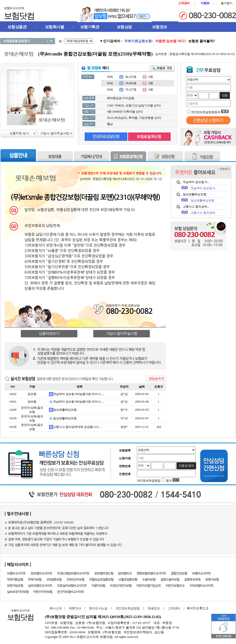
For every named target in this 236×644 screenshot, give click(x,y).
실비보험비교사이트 (40, 586)
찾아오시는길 (98, 608)
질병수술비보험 (170, 580)
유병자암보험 (15, 586)
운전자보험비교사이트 (71, 592)
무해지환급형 (15, 580)
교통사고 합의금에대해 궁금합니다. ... (78, 427)
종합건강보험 (179, 573)
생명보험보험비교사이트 (151, 573)
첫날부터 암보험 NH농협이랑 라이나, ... (79, 394)
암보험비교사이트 (41, 573)
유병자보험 (212, 580)
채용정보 (154, 608)
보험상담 (124, 27)
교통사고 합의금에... (196, 207)
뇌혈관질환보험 (128, 580)
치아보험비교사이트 (201, 586)
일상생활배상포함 (65, 410)
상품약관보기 (49, 333)
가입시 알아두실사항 (122, 333)
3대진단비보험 (75, 580)
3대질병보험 (54, 580)
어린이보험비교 (175, 586)
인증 (225, 95)
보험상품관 (17, 27)
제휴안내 (75, 608)
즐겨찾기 (227, 3)
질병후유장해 (192, 580)
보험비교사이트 (16, 573)
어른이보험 (98, 586)
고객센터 (174, 608)
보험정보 (160, 27)
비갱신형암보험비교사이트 (73, 573)
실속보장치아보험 (18, 592)
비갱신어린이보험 (121, 586)
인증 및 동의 (186, 466)
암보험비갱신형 (104, 573)
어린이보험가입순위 (148, 586)
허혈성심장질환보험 (101, 580)
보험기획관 (90, 27)
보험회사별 (55, 27)
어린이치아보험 (43, 592)
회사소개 (55, 608)
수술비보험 (149, 580)
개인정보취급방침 (128, 608)
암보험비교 (125, 573)
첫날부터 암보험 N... (196, 182)
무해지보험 (35, 580)
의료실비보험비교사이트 (72, 586)
